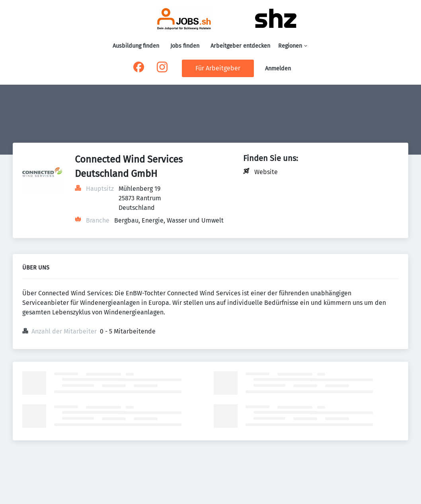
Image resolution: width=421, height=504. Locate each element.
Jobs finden (185, 46)
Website (266, 172)
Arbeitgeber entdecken (240, 46)
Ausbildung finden (136, 46)
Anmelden (278, 69)
